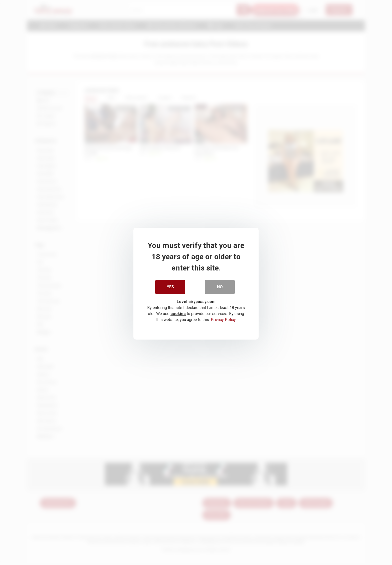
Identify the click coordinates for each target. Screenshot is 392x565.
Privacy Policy (223, 318)
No (220, 286)
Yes (170, 286)
